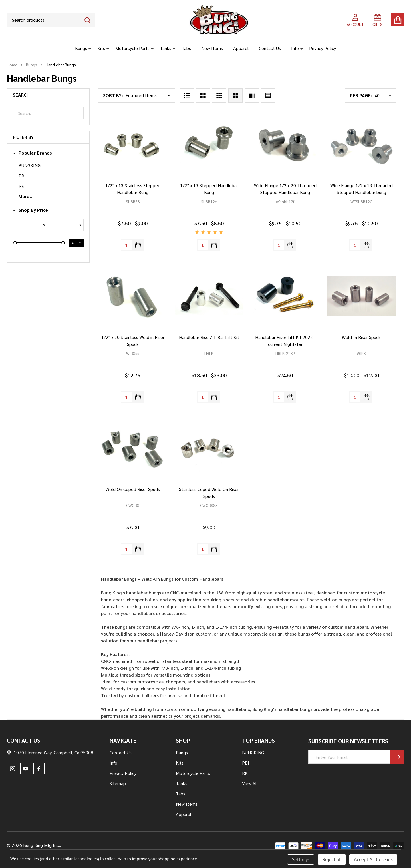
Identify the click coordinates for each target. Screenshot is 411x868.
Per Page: (361, 95)
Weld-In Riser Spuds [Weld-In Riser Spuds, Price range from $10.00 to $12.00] (361, 337)
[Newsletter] (397, 757)
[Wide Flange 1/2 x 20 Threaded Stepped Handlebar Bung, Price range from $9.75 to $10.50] (285, 144)
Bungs (81, 48)
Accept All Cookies (373, 859)
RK (21, 186)
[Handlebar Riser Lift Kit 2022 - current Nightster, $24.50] (285, 296)
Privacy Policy (323, 48)
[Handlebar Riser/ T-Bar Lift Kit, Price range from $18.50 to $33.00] (209, 296)
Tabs (186, 48)
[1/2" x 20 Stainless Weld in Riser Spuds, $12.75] (133, 296)
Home (12, 65)
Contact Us (270, 48)
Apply (76, 243)
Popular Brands (32, 153)
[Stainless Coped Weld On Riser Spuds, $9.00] (209, 448)
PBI (22, 176)
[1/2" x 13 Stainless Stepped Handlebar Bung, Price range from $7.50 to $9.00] (133, 144)
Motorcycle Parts (132, 48)
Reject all (332, 859)
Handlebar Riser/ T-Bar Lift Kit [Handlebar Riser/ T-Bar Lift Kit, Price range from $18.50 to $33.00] (209, 337)
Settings (301, 859)
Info (295, 48)
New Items (212, 48)
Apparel (241, 48)
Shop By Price (30, 210)
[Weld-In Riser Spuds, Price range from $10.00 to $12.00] (361, 296)
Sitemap (118, 783)
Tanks (166, 48)
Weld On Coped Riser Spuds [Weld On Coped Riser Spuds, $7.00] (133, 489)
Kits (101, 48)
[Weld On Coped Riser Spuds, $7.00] (133, 448)
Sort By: (113, 95)
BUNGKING (30, 165)
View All (250, 783)
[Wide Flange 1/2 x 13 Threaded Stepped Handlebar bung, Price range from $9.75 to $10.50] (361, 144)
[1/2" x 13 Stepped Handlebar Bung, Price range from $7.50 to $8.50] (209, 144)
